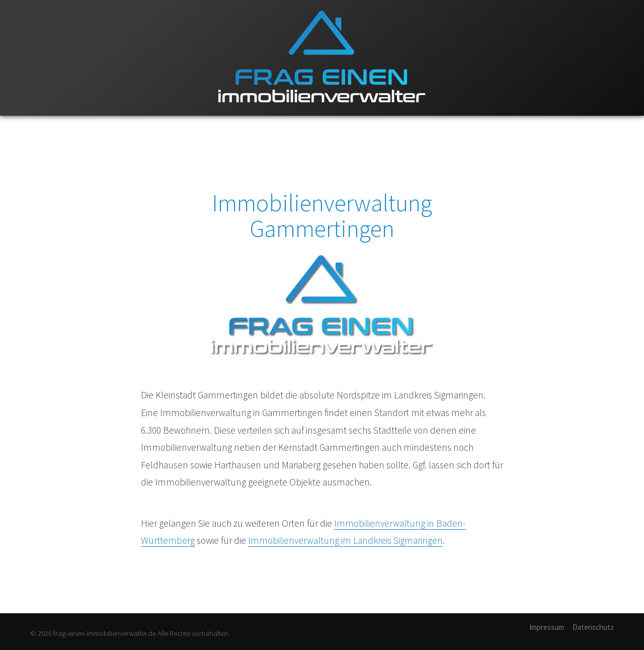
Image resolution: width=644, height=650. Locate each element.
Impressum (547, 627)
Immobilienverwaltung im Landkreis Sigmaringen (345, 540)
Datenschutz (593, 627)
